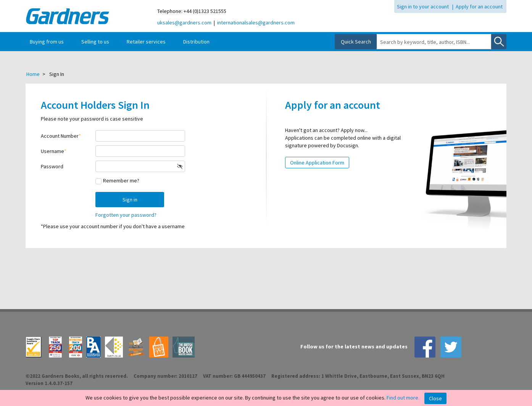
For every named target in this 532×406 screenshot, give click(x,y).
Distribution (196, 42)
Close (435, 398)
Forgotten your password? (126, 215)
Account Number (60, 136)
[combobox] (434, 42)
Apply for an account (479, 6)
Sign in (130, 200)
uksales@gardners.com (184, 23)
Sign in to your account (423, 6)
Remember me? (121, 180)
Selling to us (95, 42)
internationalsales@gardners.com (256, 23)
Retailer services (146, 42)
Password (52, 166)
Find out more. (403, 398)
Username (52, 151)
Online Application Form (317, 163)
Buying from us (47, 42)
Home (33, 74)
